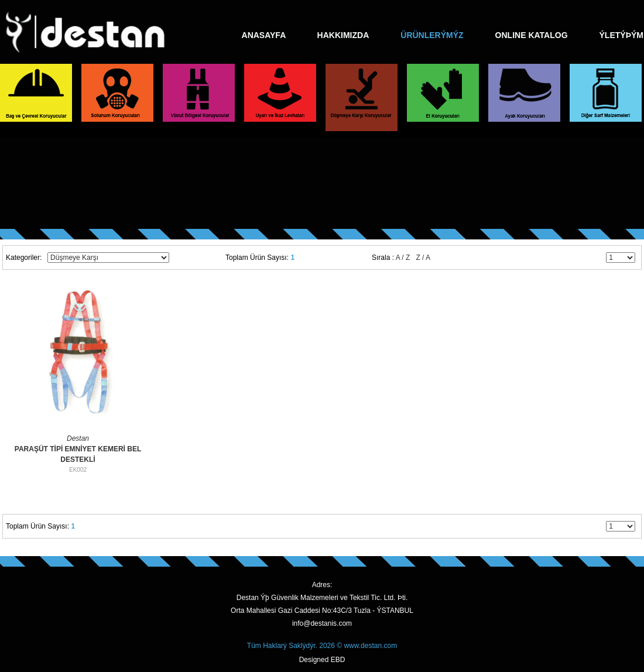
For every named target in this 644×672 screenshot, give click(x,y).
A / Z (403, 258)
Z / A (423, 258)
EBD (338, 660)
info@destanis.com (322, 623)
